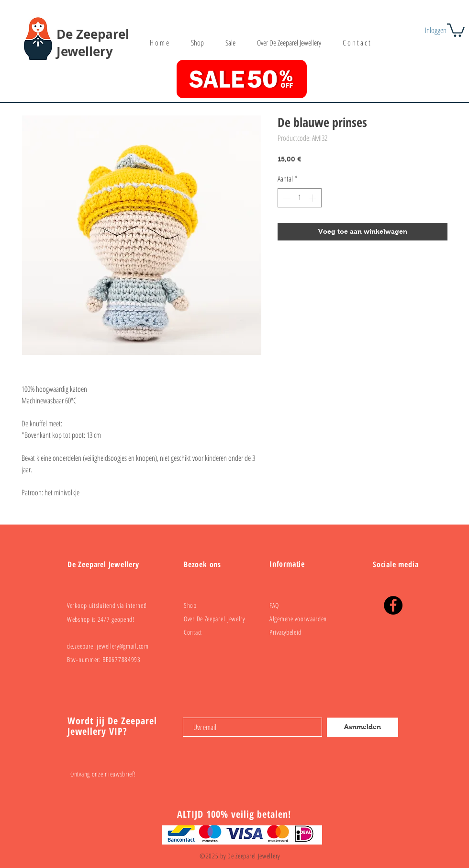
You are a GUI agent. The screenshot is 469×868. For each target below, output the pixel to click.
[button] (456, 29)
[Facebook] (393, 605)
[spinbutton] (300, 198)
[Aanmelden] (363, 727)
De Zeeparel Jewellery (93, 43)
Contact (193, 632)
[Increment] (313, 198)
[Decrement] (286, 198)
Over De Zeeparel (206, 619)
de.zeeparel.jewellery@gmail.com (108, 646)
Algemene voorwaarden (298, 619)
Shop (190, 605)
